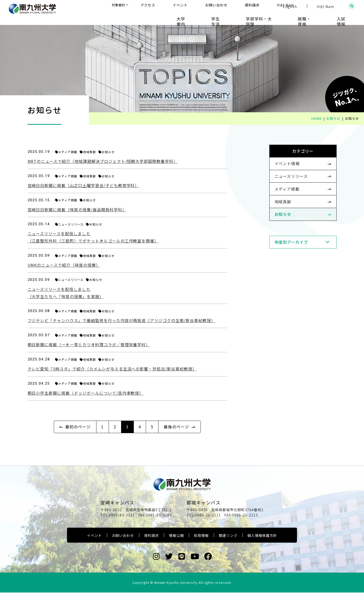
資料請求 (151, 548)
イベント (94, 548)
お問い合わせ (123, 548)
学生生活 (242, 17)
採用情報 (201, 548)
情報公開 (176, 548)
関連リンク (228, 548)
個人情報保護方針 (262, 548)
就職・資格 (316, 17)
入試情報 (345, 17)
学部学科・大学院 (278, 17)
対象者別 (168, 6)
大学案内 (215, 17)
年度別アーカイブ (283, 262)
